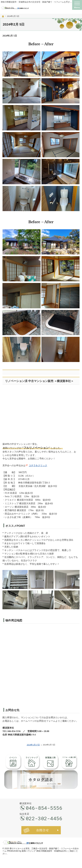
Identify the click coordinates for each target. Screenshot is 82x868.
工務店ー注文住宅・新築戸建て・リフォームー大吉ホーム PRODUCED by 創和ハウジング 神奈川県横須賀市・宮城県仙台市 (41, 850)
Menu (77, 5)
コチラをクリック (38, 466)
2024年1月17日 (33, 745)
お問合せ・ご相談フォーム (41, 830)
